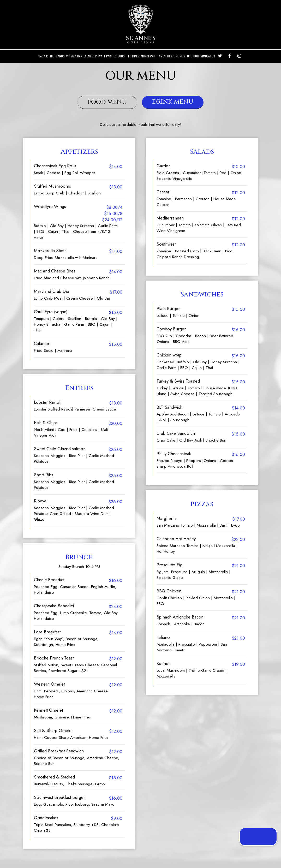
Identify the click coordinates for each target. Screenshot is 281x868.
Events (89, 56)
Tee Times (133, 56)
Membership (149, 56)
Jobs (121, 56)
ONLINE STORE (183, 56)
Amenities (166, 56)
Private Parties (106, 56)
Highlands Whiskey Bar (66, 56)
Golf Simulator (204, 56)
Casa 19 (43, 56)
